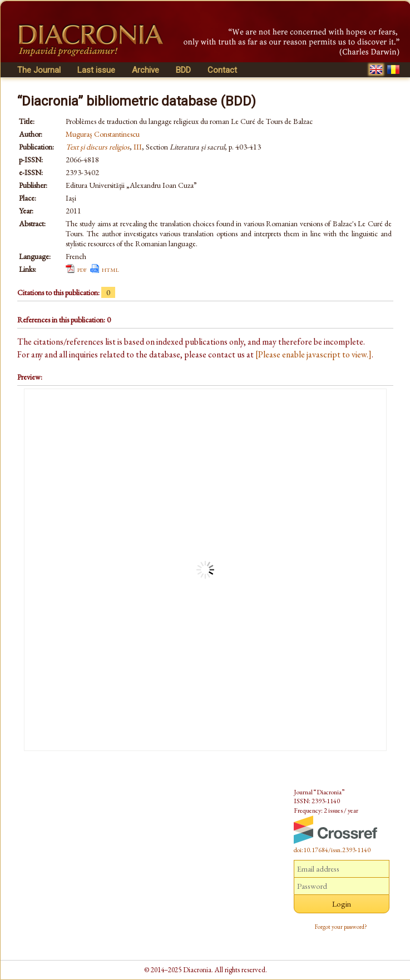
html (110, 269)
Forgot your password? (341, 927)
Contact (222, 70)
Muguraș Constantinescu (103, 134)
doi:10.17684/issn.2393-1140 (332, 850)
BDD (183, 70)
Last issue (96, 70)
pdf (82, 269)
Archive (145, 70)
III (138, 147)
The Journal (39, 70)
